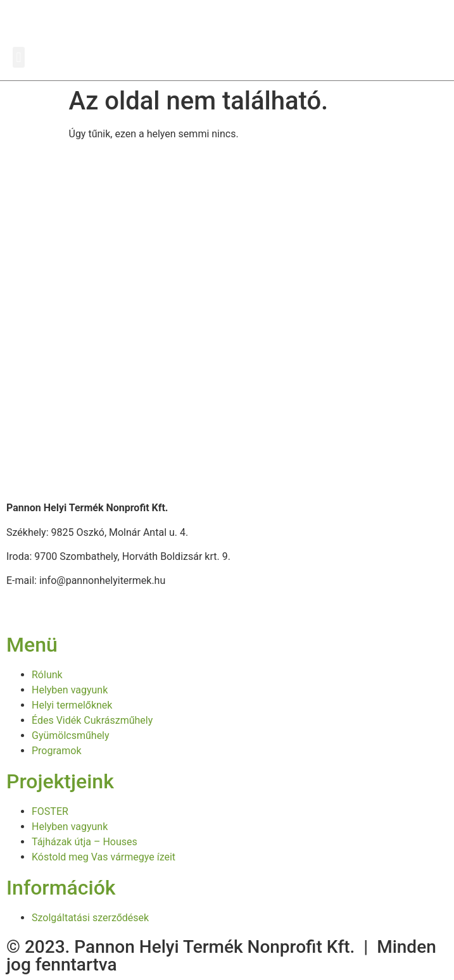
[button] (19, 57)
